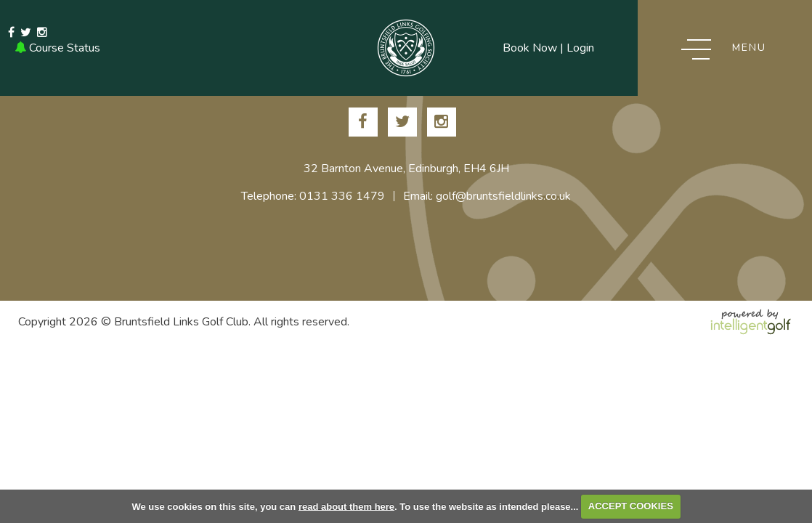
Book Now (530, 48)
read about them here (346, 506)
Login (580, 48)
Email (245, 48)
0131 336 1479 (179, 48)
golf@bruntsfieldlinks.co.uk (503, 196)
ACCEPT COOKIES (631, 506)
